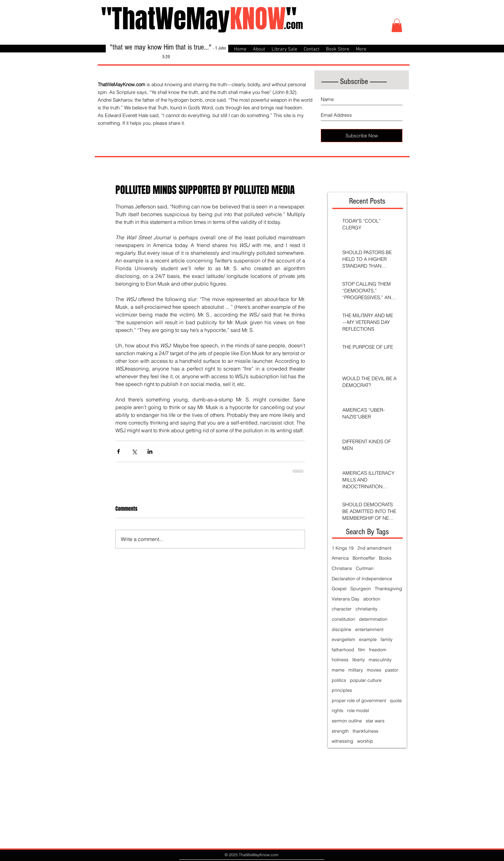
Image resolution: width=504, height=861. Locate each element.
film (362, 650)
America (340, 558)
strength (340, 731)
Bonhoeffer (364, 558)
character (342, 609)
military (356, 670)
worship (365, 741)
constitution (343, 619)
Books (385, 558)
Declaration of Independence (362, 579)
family (387, 639)
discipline (342, 629)
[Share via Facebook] (118, 451)
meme (338, 670)
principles (342, 690)
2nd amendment (374, 548)
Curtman (365, 568)
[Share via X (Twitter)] (134, 451)
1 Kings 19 (343, 548)
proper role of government (359, 701)
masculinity (380, 660)
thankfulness (365, 731)
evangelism (343, 639)
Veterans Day (346, 599)
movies (374, 670)
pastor (392, 670)
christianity (366, 609)
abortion (372, 599)
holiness (340, 660)
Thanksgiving (388, 589)
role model (358, 710)
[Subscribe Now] (362, 136)
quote (396, 701)
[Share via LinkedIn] (150, 451)
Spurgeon (361, 589)
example (368, 639)
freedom (378, 650)
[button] (397, 25)
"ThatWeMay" (199, 19)
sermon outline (347, 721)
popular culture (366, 680)
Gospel (339, 589)
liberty (359, 660)
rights (337, 710)
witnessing (342, 741)
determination (373, 619)
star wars (375, 721)
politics (339, 680)
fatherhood (343, 650)
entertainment (369, 629)
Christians (342, 568)
